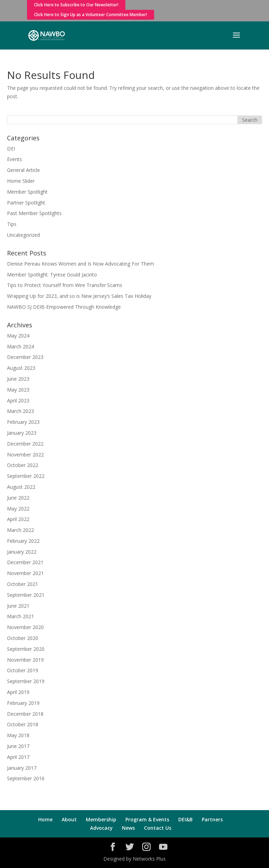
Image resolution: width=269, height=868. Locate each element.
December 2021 (25, 562)
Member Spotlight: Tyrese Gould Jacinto (52, 275)
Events (15, 159)
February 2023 (23, 422)
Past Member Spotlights (34, 213)
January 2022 (22, 552)
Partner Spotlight (26, 203)
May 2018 (18, 735)
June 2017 (18, 746)
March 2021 (20, 616)
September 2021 (26, 595)
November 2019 (25, 660)
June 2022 (18, 498)
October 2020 (23, 638)
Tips (12, 224)
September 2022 (26, 476)
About (69, 819)
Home (45, 819)
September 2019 (26, 681)
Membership (101, 819)
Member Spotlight (27, 192)
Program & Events (147, 819)
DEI (11, 149)
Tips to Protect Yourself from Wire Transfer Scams (65, 285)
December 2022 (25, 444)
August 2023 (21, 368)
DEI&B (185, 819)
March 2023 (20, 411)
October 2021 (23, 584)
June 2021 (18, 606)
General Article (23, 170)
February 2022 (23, 541)
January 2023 (22, 433)
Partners (212, 819)
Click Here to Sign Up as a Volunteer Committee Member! (91, 15)
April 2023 (18, 400)
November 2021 (25, 573)
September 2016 (26, 778)
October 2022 (23, 465)
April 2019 (18, 692)
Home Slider (21, 181)
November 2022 (25, 455)
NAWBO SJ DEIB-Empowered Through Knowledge (64, 307)
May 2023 (18, 390)
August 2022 (21, 487)
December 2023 (25, 357)
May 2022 (18, 509)
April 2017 (18, 757)
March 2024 (20, 346)
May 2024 (18, 336)
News (128, 828)
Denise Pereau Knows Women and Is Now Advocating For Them (81, 264)
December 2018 (25, 714)
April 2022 (18, 519)
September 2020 (26, 649)
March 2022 (20, 530)
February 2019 (23, 703)
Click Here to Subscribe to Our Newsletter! (76, 5)
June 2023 (18, 379)
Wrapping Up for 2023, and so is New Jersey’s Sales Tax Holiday (79, 296)
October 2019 (23, 670)
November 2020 (25, 627)
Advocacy (101, 828)
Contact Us (158, 828)
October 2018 (23, 724)
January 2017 (22, 768)
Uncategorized (23, 235)
